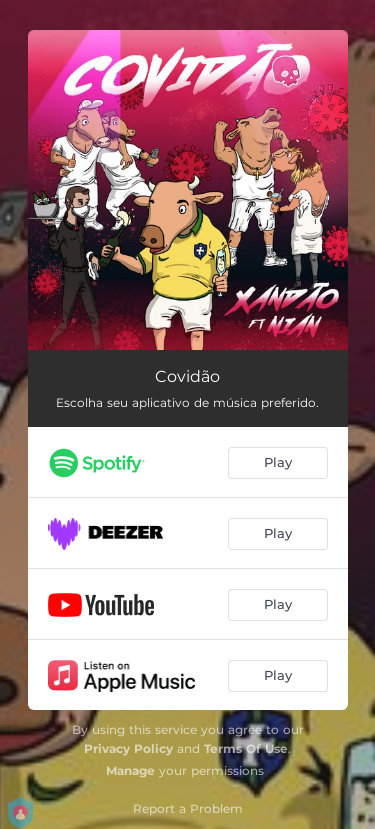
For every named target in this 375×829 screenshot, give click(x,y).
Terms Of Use (246, 748)
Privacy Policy (128, 748)
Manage (130, 770)
